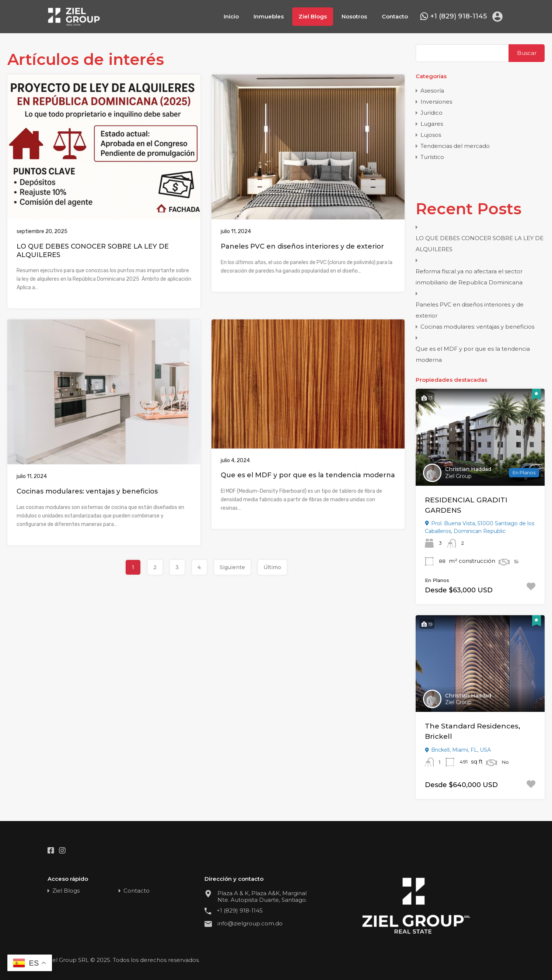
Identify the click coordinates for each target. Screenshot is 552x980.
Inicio (231, 16)
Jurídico (432, 113)
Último (272, 567)
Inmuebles (269, 16)
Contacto (395, 16)
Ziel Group (458, 476)
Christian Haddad (468, 469)
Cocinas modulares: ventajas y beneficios (87, 491)
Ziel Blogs (313, 16)
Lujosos (431, 135)
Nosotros (354, 16)
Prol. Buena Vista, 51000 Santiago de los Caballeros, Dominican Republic (480, 527)
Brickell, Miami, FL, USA (458, 750)
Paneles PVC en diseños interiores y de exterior (302, 246)
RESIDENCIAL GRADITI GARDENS (466, 505)
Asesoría (432, 91)
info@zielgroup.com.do (250, 924)
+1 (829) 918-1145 (459, 16)
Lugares (432, 124)
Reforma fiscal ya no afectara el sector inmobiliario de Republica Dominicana (469, 277)
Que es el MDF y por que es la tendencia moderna (308, 475)
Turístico (432, 157)
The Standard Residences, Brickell (473, 731)
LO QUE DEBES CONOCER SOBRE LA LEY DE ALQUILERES (480, 244)
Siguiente (232, 567)
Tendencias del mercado (455, 146)
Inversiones (436, 102)
